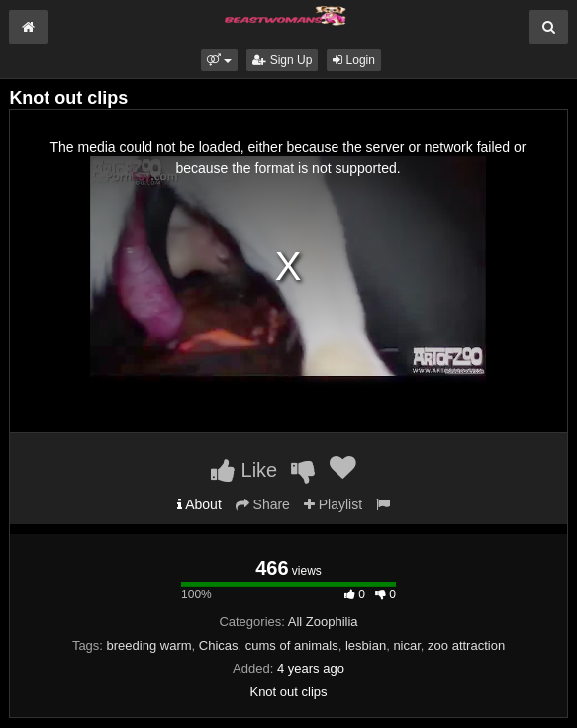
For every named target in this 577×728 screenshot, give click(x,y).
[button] (219, 60)
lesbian (366, 645)
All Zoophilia (323, 622)
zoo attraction (466, 645)
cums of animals (292, 645)
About (199, 504)
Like (244, 470)
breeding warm (149, 645)
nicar (406, 645)
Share (263, 504)
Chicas (219, 645)
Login (354, 60)
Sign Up (282, 60)
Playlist (333, 504)
